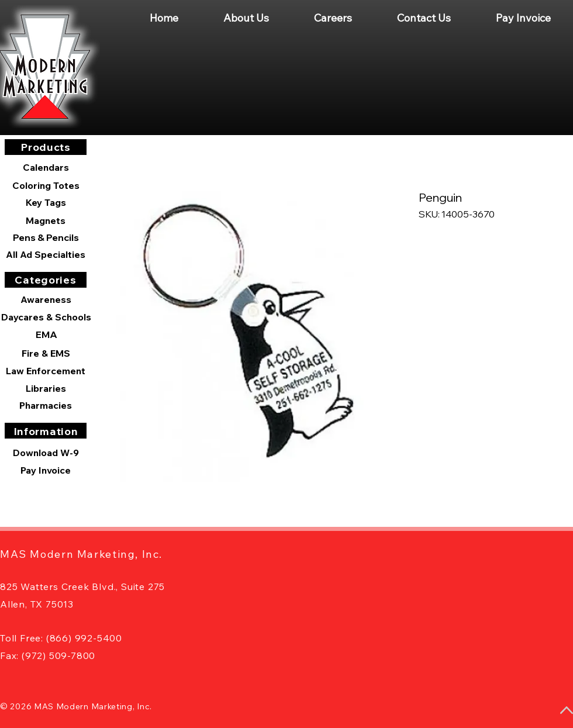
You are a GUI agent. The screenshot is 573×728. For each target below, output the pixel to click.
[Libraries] (46, 388)
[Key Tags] (46, 202)
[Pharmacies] (46, 405)
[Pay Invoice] (46, 470)
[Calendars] (46, 168)
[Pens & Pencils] (46, 237)
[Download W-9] (46, 453)
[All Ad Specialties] (46, 254)
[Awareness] (46, 299)
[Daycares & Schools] (46, 317)
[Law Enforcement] (46, 371)
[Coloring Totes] (46, 185)
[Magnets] (46, 220)
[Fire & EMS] (46, 353)
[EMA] (46, 334)
